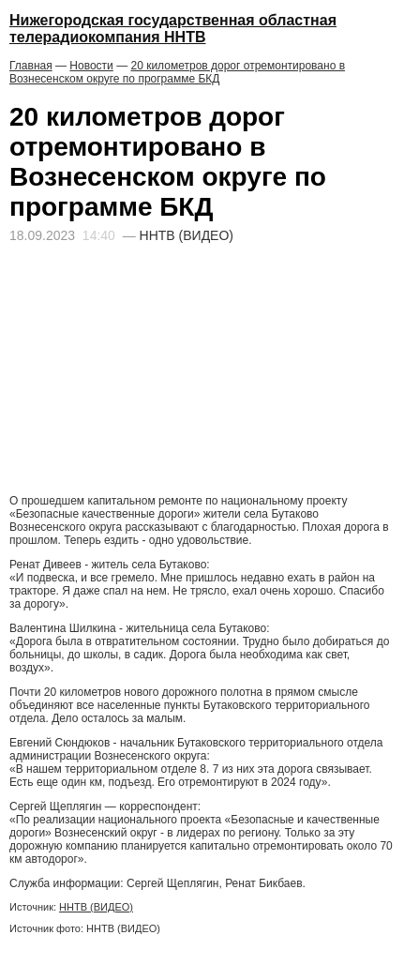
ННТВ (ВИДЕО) (96, 907)
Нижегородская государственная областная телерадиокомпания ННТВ (173, 29)
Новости (91, 66)
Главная (31, 66)
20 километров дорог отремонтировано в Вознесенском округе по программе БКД (177, 72)
